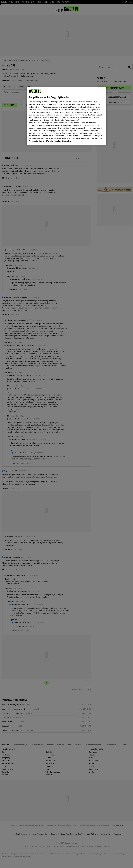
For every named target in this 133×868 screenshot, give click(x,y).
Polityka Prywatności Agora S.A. (59, 141)
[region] (66, 116)
